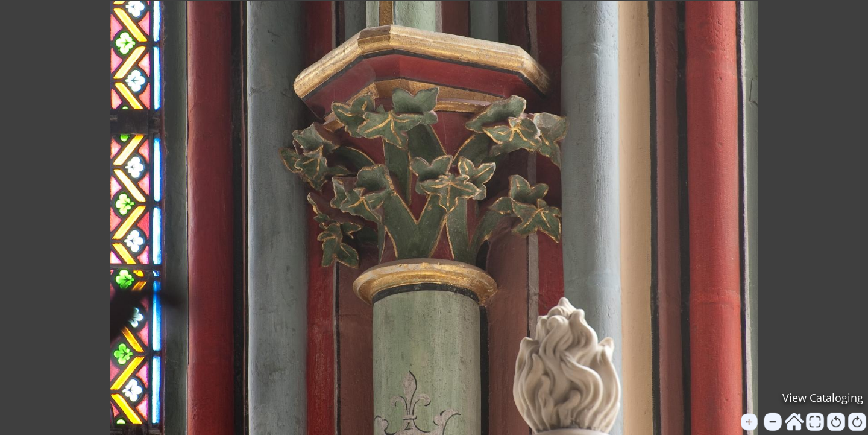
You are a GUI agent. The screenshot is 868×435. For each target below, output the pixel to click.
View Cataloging (823, 398)
